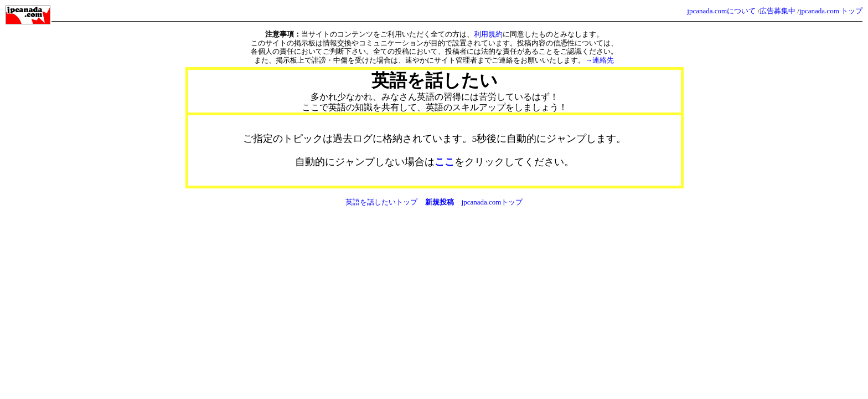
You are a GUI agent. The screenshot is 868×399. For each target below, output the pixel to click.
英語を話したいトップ (381, 202)
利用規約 (488, 34)
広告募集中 (777, 11)
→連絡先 (600, 60)
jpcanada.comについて (721, 11)
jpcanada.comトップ (492, 202)
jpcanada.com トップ (831, 11)
